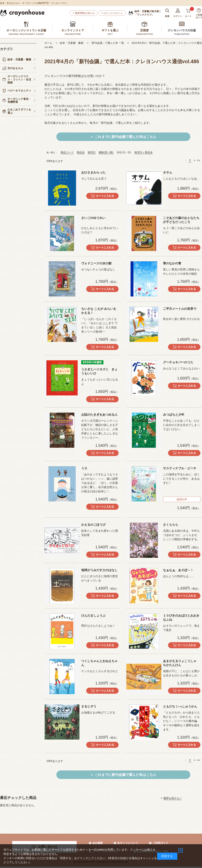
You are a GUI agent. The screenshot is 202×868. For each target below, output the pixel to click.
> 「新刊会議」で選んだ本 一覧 (107, 43)
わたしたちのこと (113, 13)
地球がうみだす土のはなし (99, 570)
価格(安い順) (106, 152)
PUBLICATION (182, 34)
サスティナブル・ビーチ (180, 468)
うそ (84, 468)
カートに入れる (105, 196)
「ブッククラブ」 (148, 13)
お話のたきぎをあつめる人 (99, 415)
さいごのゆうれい (93, 218)
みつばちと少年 (174, 415)
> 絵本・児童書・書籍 (71, 43)
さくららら (171, 525)
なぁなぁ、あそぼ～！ (178, 570)
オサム (168, 172)
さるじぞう (89, 706)
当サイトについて (128, 843)
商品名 (81, 152)
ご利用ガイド (160, 843)
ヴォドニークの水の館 (96, 263)
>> (199, 160)
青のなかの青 (172, 263)
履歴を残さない (173, 798)
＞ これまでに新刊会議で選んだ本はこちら (123, 137)
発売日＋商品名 (144, 152)
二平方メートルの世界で (180, 309)
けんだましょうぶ (93, 615)
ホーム (50, 43)
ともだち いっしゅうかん (180, 706)
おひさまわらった (93, 172)
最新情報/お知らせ (85, 13)
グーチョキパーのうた (178, 362)
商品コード (67, 152)
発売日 (92, 152)
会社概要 (98, 843)
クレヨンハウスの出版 (182, 30)
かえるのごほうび (93, 525)
